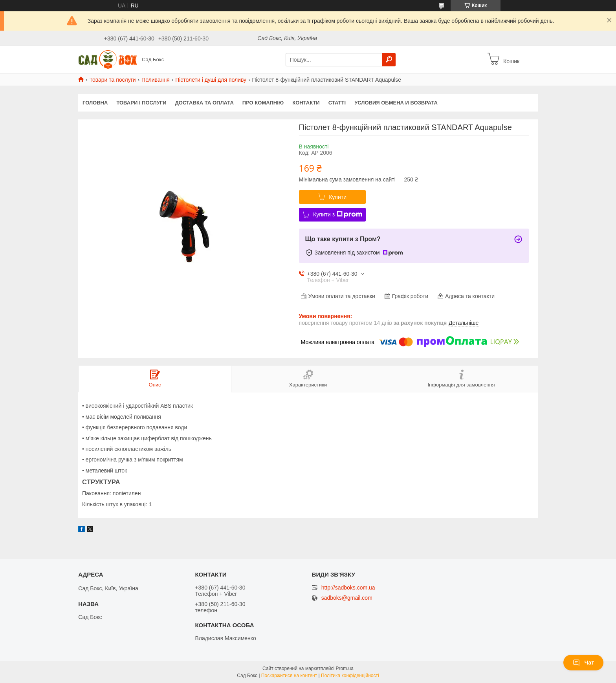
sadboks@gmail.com (347, 598)
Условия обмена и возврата (396, 103)
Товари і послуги (141, 103)
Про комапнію (263, 103)
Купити (338, 197)
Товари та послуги (112, 80)
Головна (95, 103)
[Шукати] (389, 60)
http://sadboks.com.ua (348, 588)
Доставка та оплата (204, 103)
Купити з (338, 214)
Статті (337, 103)
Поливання (156, 80)
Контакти (306, 103)
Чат (583, 663)
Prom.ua (345, 668)
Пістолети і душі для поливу (211, 80)
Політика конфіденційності (350, 676)
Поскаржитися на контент (289, 676)
